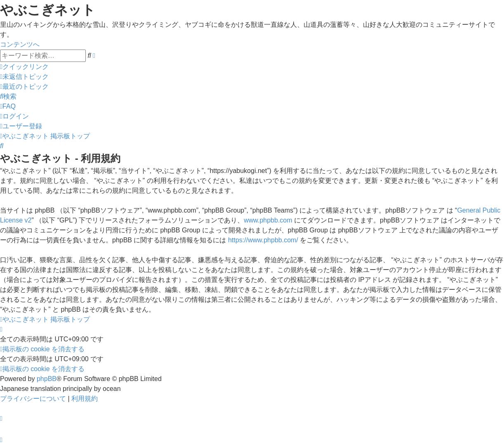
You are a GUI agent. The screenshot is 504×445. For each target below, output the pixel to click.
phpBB (47, 379)
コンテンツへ (20, 44)
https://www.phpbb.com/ (263, 240)
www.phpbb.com (268, 220)
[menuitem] (24, 77)
